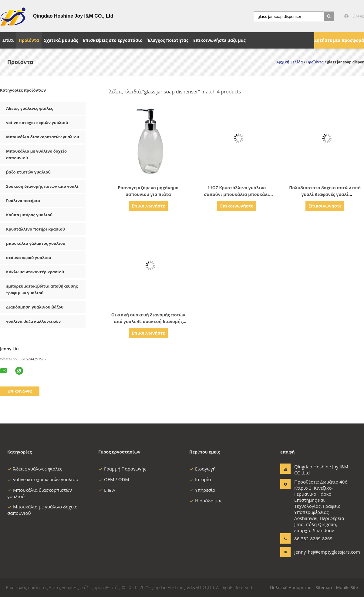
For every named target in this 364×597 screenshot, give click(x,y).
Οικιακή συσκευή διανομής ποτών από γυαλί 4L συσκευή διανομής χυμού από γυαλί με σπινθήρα (148, 321)
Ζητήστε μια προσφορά (339, 40)
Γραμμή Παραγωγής (122, 469)
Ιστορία (200, 479)
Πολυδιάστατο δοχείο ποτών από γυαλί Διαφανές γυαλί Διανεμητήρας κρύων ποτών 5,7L (325, 194)
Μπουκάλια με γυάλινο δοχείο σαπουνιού (36, 154)
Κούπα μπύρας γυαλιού (29, 215)
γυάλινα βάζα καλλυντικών (33, 321)
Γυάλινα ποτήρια (23, 201)
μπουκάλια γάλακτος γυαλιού (36, 243)
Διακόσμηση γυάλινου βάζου (35, 307)
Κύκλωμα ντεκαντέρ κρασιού (35, 272)
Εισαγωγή (202, 469)
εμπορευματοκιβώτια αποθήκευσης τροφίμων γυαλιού (42, 289)
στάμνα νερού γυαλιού (29, 258)
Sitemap (324, 587)
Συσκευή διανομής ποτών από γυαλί (42, 186)
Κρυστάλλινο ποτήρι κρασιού (35, 229)
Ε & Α (107, 490)
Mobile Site (347, 587)
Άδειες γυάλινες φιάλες (30, 108)
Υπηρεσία (202, 490)
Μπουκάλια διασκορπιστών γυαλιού (43, 137)
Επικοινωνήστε (148, 206)
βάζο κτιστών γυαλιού (28, 172)
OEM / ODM (114, 479)
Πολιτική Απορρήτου (291, 587)
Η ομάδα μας (206, 501)
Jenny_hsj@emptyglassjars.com (313, 552)
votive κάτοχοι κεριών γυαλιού (37, 123)
